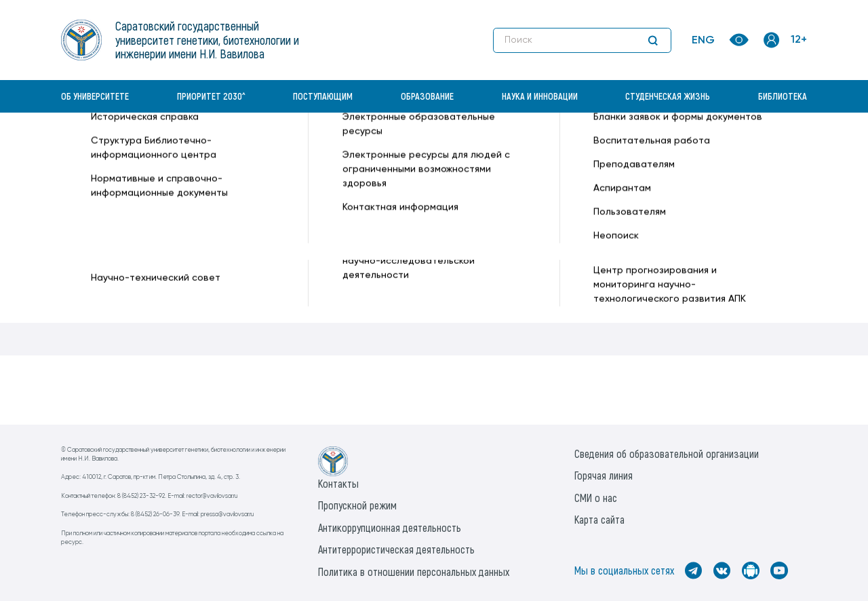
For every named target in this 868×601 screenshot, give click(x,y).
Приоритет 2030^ (211, 96)
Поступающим (323, 96)
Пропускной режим (357, 505)
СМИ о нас (596, 498)
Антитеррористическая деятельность (396, 549)
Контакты (338, 483)
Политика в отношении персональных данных (414, 571)
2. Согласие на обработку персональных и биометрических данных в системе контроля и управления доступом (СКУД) (342, 264)
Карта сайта (599, 519)
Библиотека (783, 96)
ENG (703, 41)
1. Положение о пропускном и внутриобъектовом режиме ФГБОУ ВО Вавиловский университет (283, 244)
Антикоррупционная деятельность (390, 527)
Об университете (95, 96)
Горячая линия (604, 475)
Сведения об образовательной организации (667, 453)
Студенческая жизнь (668, 96)
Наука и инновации (540, 96)
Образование (427, 96)
